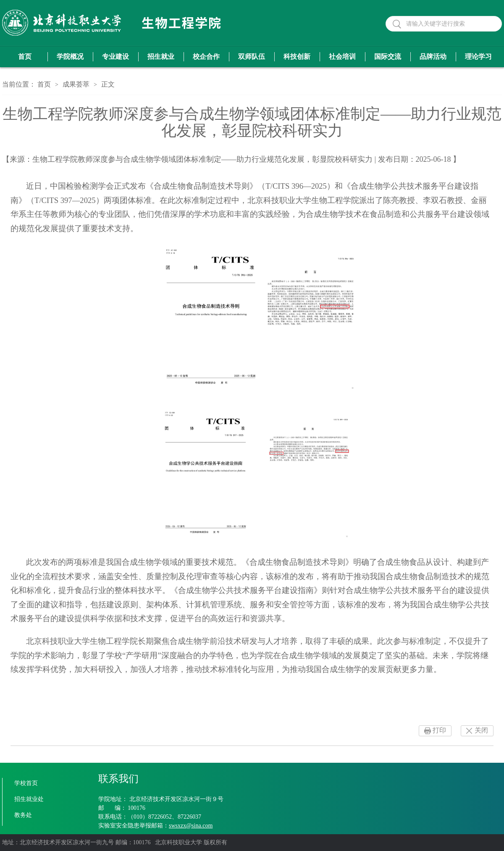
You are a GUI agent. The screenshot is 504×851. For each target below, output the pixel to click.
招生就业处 (29, 799)
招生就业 (161, 57)
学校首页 (26, 783)
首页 (25, 57)
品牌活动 (433, 57)
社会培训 (342, 57)
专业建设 (115, 57)
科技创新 (297, 57)
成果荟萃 (76, 84)
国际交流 (388, 57)
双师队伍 (252, 57)
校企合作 (206, 57)
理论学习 (478, 57)
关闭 (481, 730)
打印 (439, 730)
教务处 (23, 815)
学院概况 (70, 57)
